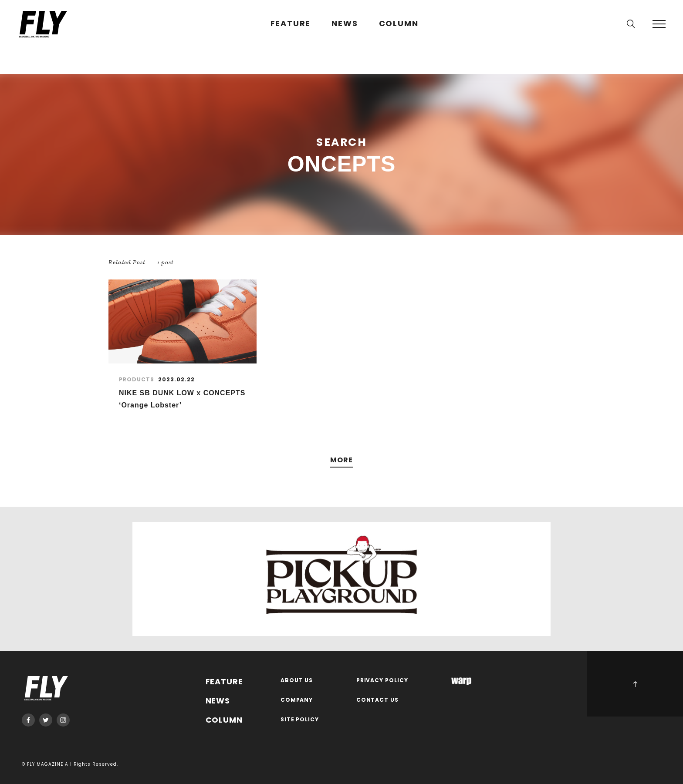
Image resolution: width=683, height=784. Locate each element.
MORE (341, 460)
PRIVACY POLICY (382, 681)
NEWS (345, 24)
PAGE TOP (635, 684)
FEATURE (291, 24)
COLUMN (399, 24)
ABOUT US (297, 681)
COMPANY (297, 700)
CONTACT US (378, 700)
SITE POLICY (300, 720)
